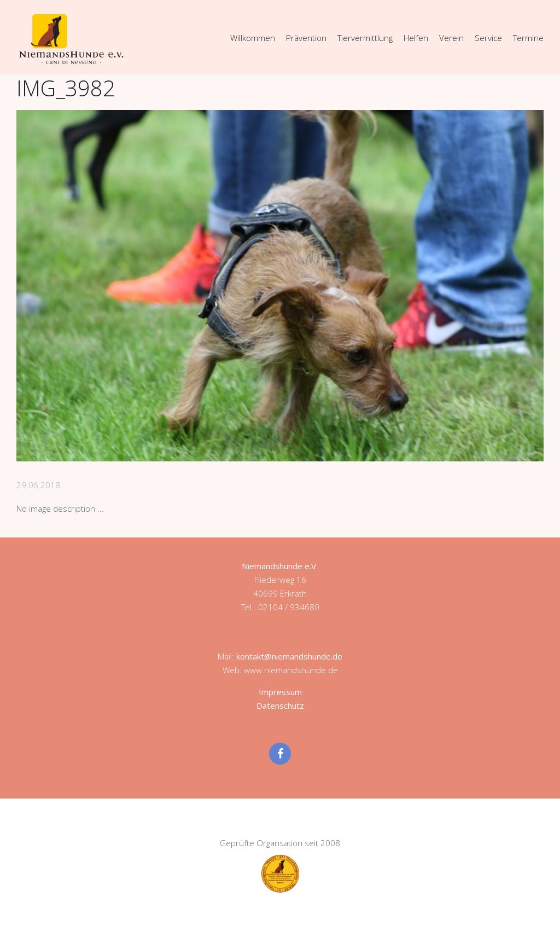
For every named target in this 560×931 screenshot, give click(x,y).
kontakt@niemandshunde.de (289, 656)
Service (488, 38)
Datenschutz (280, 706)
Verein (451, 38)
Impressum (280, 692)
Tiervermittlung (365, 38)
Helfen (416, 38)
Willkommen (253, 38)
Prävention (306, 38)
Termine (528, 38)
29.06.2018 (38, 485)
